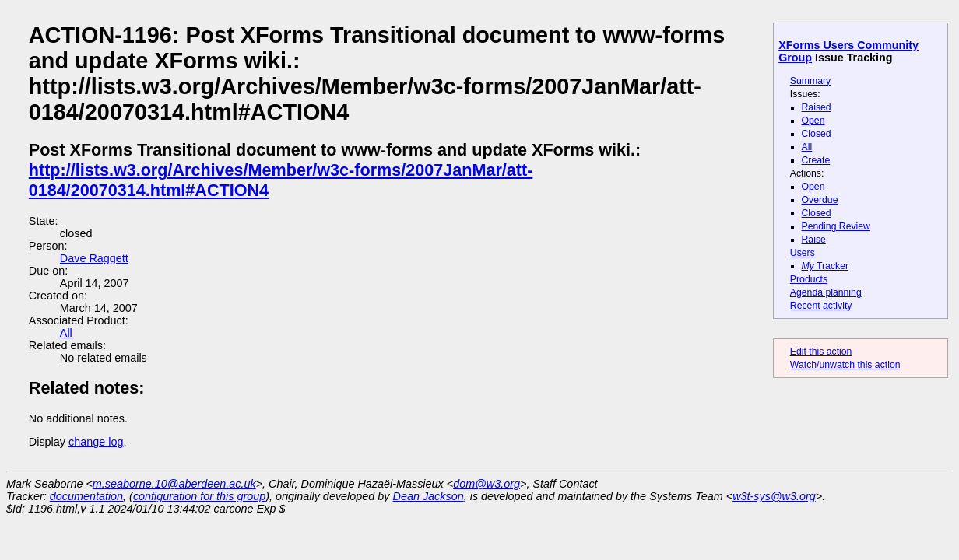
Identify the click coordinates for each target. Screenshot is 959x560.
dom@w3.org (487, 484)
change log (96, 442)
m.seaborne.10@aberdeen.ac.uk (174, 484)
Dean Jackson (429, 496)
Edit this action (821, 352)
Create (816, 160)
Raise (814, 240)
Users (803, 253)
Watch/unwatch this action (845, 365)
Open (813, 121)
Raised (817, 107)
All (807, 147)
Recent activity (821, 306)
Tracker (826, 266)
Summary (810, 81)
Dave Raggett (94, 258)
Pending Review (836, 226)
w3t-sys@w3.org (774, 496)
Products (809, 279)
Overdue (820, 200)
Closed (817, 134)
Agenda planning (826, 292)
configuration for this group (199, 496)
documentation (86, 496)
